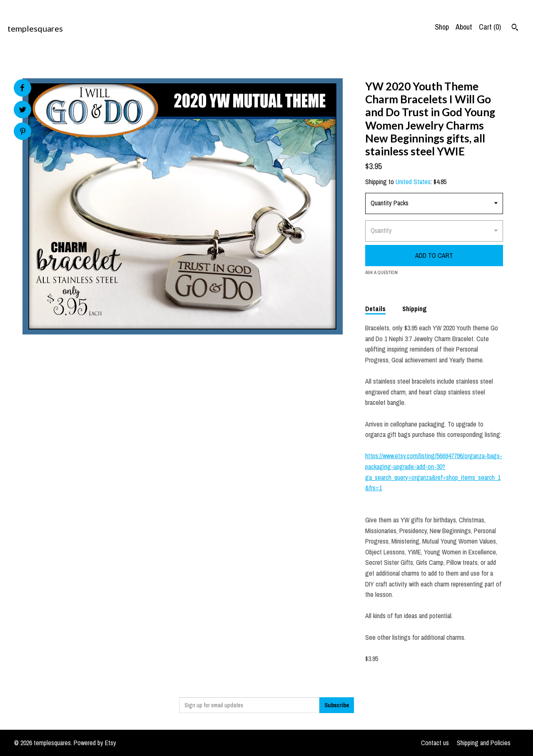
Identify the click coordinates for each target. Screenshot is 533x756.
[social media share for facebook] (22, 88)
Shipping (415, 309)
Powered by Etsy (95, 743)
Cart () (490, 27)
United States (413, 182)
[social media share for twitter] (23, 111)
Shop (442, 27)
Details (375, 309)
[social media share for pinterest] (23, 132)
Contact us (435, 743)
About (464, 27)
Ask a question (381, 272)
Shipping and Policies (484, 743)
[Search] (515, 28)
